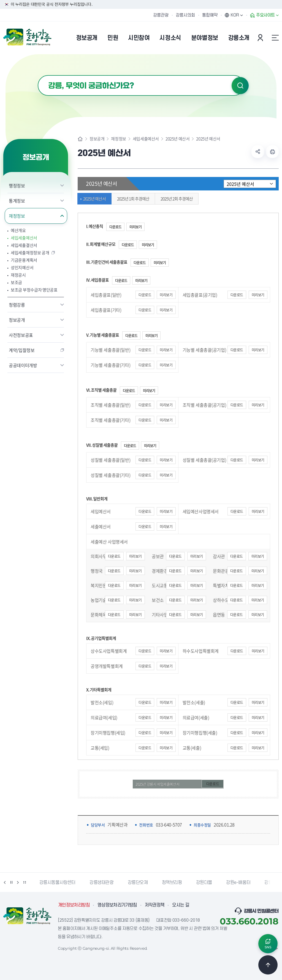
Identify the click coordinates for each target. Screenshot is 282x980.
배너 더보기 (25, 882)
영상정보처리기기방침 (117, 905)
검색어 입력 (38, 75)
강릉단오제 (138, 883)
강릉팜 (270, 883)
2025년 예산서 (177, 139)
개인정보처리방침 (74, 905)
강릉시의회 (185, 15)
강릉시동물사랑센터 (57, 883)
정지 (11, 882)
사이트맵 (275, 38)
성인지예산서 (22, 268)
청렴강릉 (17, 305)
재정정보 (17, 216)
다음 (18, 882)
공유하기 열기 (258, 152)
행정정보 (17, 185)
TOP (268, 965)
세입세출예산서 (24, 238)
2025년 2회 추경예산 (175, 199)
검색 (240, 86)
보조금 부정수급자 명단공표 (34, 290)
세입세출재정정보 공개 (30, 253)
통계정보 (17, 201)
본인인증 (261, 38)
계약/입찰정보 (22, 350)
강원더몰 (204, 883)
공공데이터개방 (23, 365)
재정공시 (18, 275)
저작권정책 (155, 905)
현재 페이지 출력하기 (272, 152)
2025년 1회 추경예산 (132, 199)
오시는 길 (181, 905)
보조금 (16, 282)
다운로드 (115, 227)
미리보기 (135, 227)
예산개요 (18, 230)
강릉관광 (161, 15)
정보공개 (17, 320)
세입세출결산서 (24, 245)
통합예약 (210, 15)
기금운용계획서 (24, 260)
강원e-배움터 (238, 883)
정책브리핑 (172, 883)
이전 (5, 882)
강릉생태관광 (102, 883)
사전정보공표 (21, 335)
